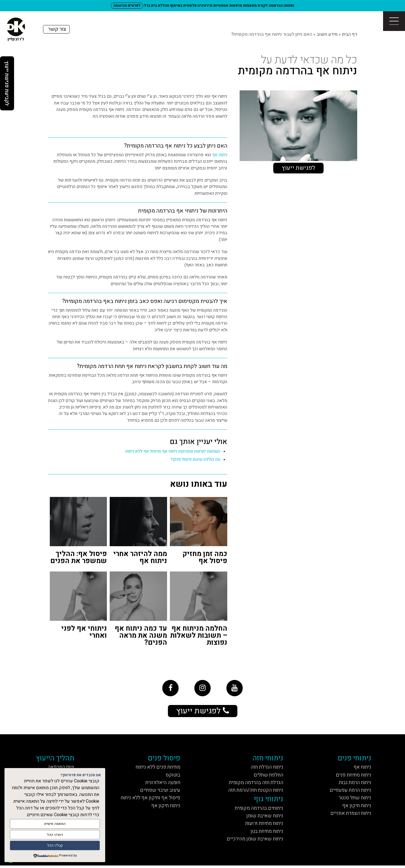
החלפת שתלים (268, 776)
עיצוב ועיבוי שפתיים (159, 792)
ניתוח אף (219, 155)
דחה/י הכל (55, 835)
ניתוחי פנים (355, 759)
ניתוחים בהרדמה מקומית (258, 810)
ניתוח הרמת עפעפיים (349, 792)
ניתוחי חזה (268, 759)
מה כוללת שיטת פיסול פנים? (194, 460)
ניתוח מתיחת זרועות (263, 825)
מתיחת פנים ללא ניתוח (157, 768)
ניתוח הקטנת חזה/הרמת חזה (255, 792)
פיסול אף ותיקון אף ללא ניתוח (150, 799)
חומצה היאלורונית (163, 784)
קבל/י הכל (55, 846)
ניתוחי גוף (269, 801)
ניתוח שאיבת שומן (264, 818)
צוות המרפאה (62, 768)
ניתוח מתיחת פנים (353, 776)
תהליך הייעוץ (56, 759)
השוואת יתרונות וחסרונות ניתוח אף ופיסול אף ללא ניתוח (171, 451)
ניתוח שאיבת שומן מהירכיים (254, 841)
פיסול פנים (164, 759)
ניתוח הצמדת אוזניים (350, 815)
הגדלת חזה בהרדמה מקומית (255, 784)
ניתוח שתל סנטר (355, 799)
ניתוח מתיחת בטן (266, 833)
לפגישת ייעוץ (299, 168)
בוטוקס (173, 776)
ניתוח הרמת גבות (355, 784)
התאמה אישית (55, 824)
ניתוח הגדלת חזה (266, 768)
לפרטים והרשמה (127, 5)
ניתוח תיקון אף (356, 807)
